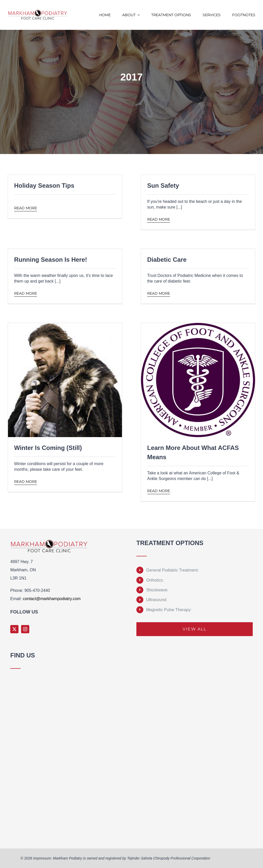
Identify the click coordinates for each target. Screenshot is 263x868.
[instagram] (25, 629)
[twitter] (14, 629)
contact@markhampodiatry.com (52, 599)
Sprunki (11, 838)
